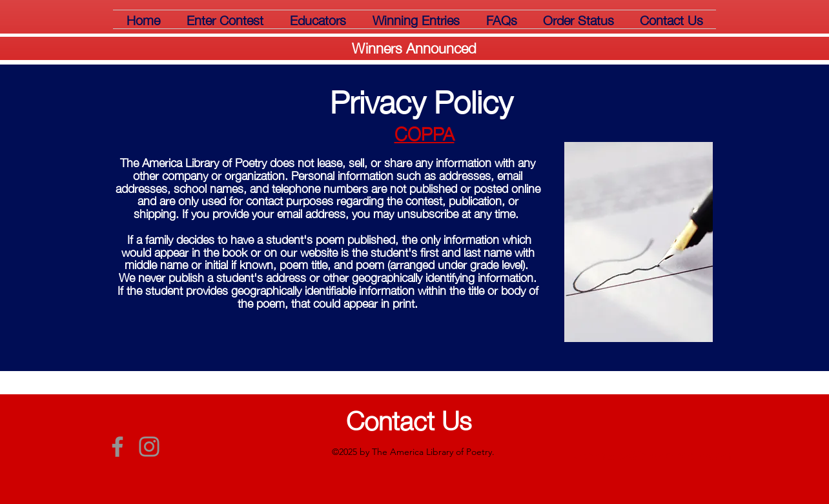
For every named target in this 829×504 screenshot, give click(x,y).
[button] (225, 19)
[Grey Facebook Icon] (118, 447)
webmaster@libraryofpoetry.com (652, 455)
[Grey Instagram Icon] (149, 447)
